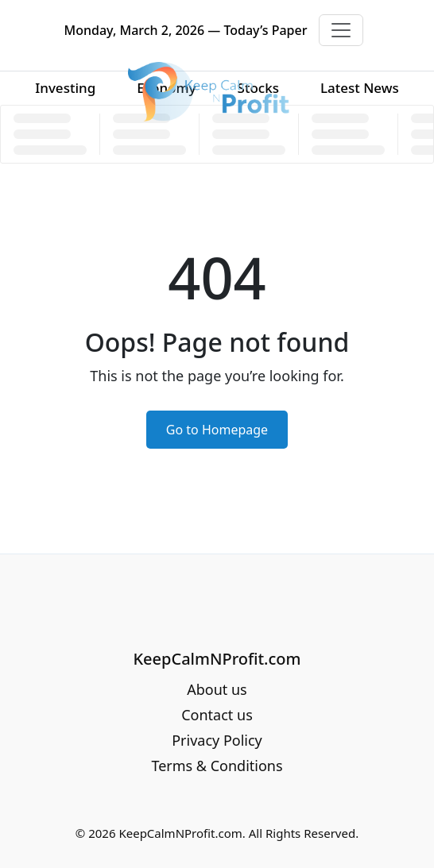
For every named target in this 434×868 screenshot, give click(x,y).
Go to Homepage (217, 430)
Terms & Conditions (217, 766)
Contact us (217, 715)
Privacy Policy (217, 740)
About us (217, 689)
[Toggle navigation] (341, 30)
